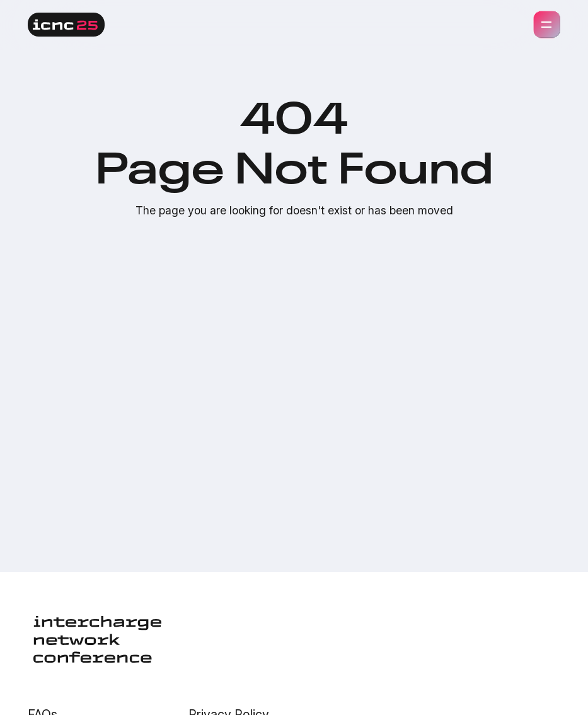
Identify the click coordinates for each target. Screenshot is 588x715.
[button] (547, 25)
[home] (66, 25)
